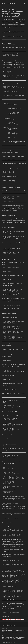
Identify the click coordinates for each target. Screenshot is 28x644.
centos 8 (4, 625)
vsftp (14, 625)
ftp (6, 625)
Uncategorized (19, 624)
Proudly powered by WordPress (8, 642)
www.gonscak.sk (9, 3)
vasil (13, 624)
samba (11, 625)
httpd (8, 625)
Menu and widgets (24, 5)
